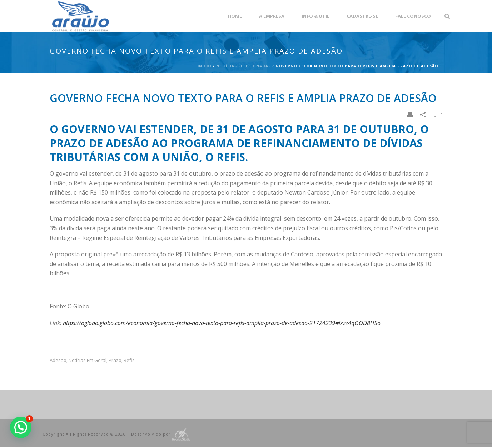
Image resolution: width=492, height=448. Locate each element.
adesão (58, 360)
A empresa (272, 16)
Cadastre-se (362, 16)
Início (205, 66)
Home (235, 16)
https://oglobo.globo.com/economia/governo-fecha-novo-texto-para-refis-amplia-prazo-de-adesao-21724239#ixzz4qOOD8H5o (222, 323)
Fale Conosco (413, 16)
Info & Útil (315, 16)
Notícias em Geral (88, 360)
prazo (115, 360)
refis (129, 360)
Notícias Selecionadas (243, 66)
